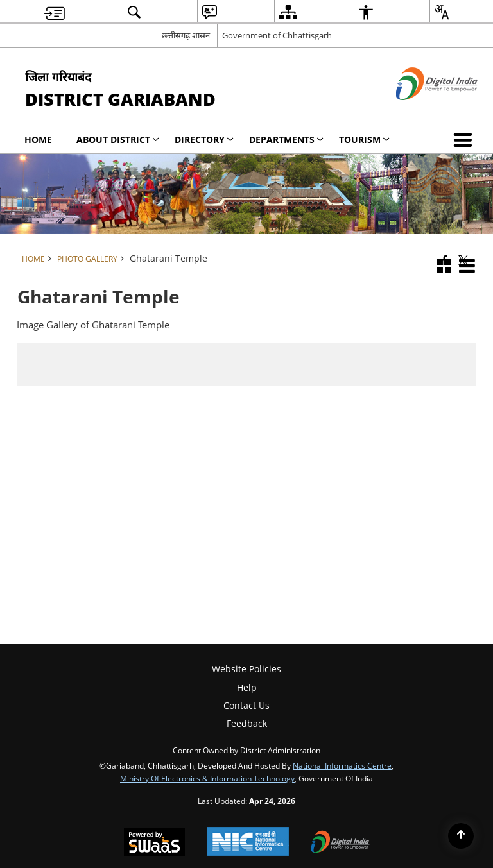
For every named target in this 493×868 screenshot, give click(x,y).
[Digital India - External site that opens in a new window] (421, 111)
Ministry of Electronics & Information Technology (207, 778)
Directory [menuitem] (204, 140)
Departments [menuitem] (286, 140)
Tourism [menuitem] (364, 140)
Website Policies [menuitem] (246, 669)
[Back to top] (461, 836)
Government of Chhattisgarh (277, 35)
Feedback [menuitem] (247, 723)
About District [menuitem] (118, 140)
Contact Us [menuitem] (246, 705)
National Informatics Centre (342, 765)
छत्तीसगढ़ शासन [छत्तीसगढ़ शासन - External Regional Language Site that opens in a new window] (186, 35)
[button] (465, 140)
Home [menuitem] (38, 140)
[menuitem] (55, 12)
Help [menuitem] (247, 687)
